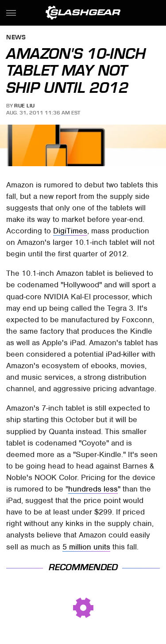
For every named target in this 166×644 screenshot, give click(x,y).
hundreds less (93, 489)
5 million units (86, 547)
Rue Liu (25, 106)
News (16, 38)
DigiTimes (70, 231)
